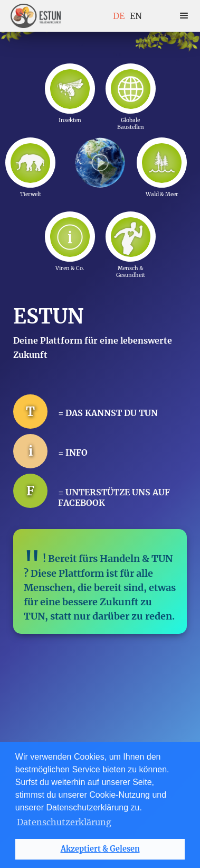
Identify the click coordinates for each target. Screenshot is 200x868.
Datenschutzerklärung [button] (64, 822)
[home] (36, 16)
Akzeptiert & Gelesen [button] (100, 849)
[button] (184, 16)
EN (136, 16)
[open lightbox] (100, 162)
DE (119, 16)
